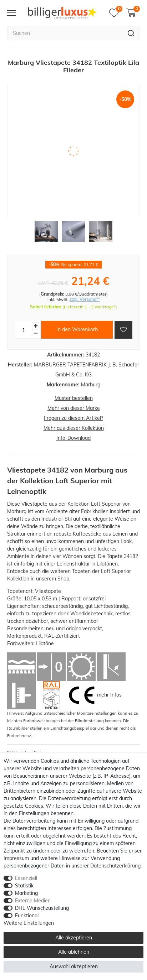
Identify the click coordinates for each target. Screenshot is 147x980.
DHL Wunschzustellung (42, 908)
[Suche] (131, 33)
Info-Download (73, 438)
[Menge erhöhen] (36, 326)
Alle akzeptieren (74, 938)
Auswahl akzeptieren (74, 966)
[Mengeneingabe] (24, 330)
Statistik (24, 886)
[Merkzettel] (116, 13)
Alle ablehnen (74, 952)
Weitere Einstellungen (29, 923)
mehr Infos (109, 695)
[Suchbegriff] (65, 33)
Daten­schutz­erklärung (115, 866)
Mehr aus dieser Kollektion (74, 428)
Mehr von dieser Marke (74, 408)
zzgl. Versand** (85, 299)
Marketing (26, 893)
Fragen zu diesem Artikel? (73, 418)
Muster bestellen (74, 398)
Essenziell (26, 878)
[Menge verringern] (36, 333)
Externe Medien (33, 901)
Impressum (16, 858)
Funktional (27, 916)
